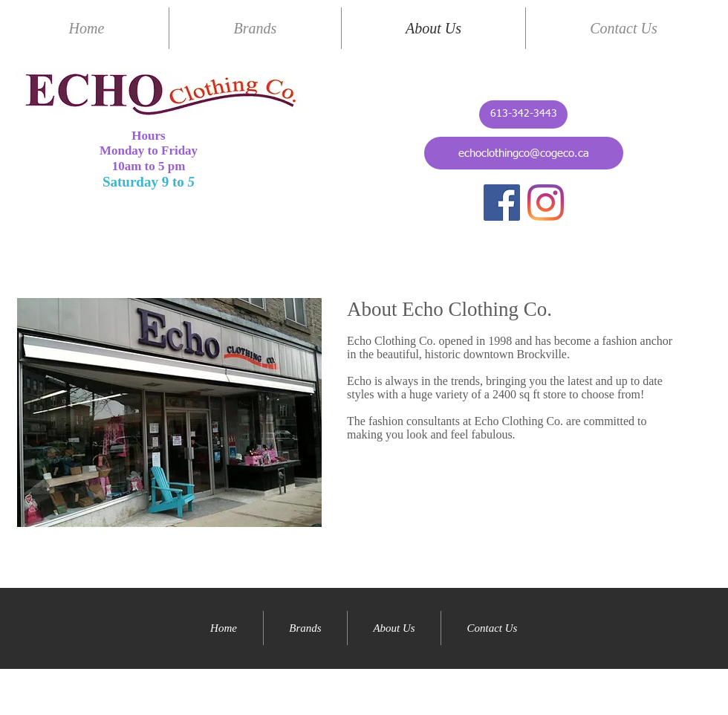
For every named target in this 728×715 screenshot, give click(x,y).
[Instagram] (546, 203)
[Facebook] (502, 203)
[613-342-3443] (523, 114)
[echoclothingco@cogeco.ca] (524, 153)
